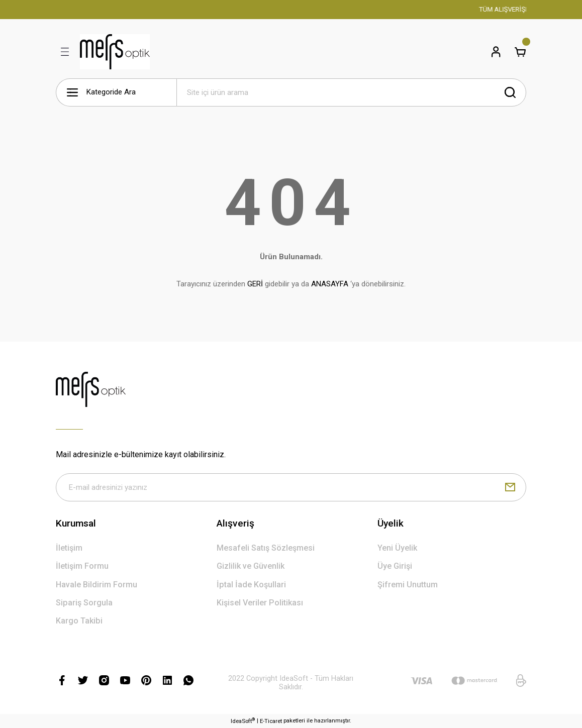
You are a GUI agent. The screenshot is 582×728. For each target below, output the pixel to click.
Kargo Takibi (79, 621)
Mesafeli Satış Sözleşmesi (266, 548)
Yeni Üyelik (397, 548)
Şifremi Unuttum (408, 585)
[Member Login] (496, 52)
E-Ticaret (271, 721)
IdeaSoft (243, 721)
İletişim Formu (82, 566)
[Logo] (115, 52)
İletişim (69, 548)
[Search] (351, 92)
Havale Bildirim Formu (96, 585)
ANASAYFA (330, 284)
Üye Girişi (395, 566)
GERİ (255, 284)
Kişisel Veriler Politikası (260, 603)
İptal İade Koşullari (251, 585)
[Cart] (520, 52)
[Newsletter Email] (291, 487)
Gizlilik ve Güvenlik (251, 566)
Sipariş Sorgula (84, 603)
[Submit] (510, 487)
